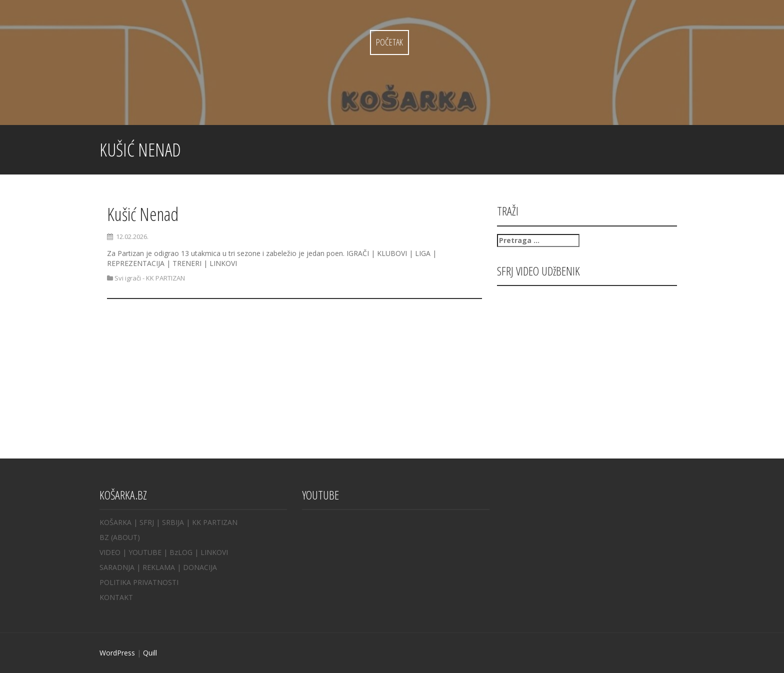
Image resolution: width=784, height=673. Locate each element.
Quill (150, 653)
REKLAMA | (163, 567)
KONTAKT (116, 597)
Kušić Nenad (143, 214)
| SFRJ (144, 522)
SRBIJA (173, 522)
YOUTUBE (145, 552)
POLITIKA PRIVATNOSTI (139, 582)
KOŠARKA (115, 522)
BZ (104, 537)
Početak (389, 42)
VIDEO (110, 552)
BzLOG (181, 552)
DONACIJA (200, 567)
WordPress (117, 653)
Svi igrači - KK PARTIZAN (150, 278)
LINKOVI (214, 552)
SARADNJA (117, 567)
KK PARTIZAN (215, 522)
